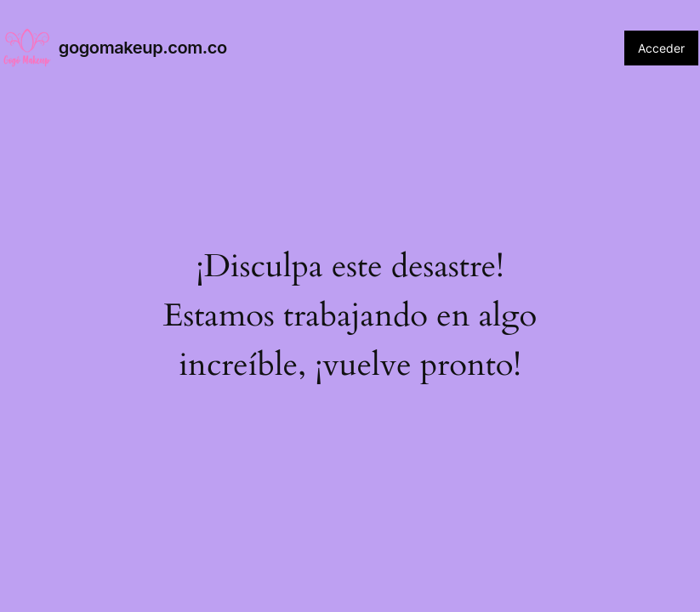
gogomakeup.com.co (143, 48)
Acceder (661, 48)
